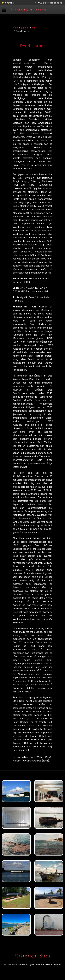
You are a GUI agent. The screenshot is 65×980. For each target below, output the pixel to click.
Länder (25, 28)
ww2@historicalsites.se (48, 3)
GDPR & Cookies (53, 964)
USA (35, 28)
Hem (15, 28)
